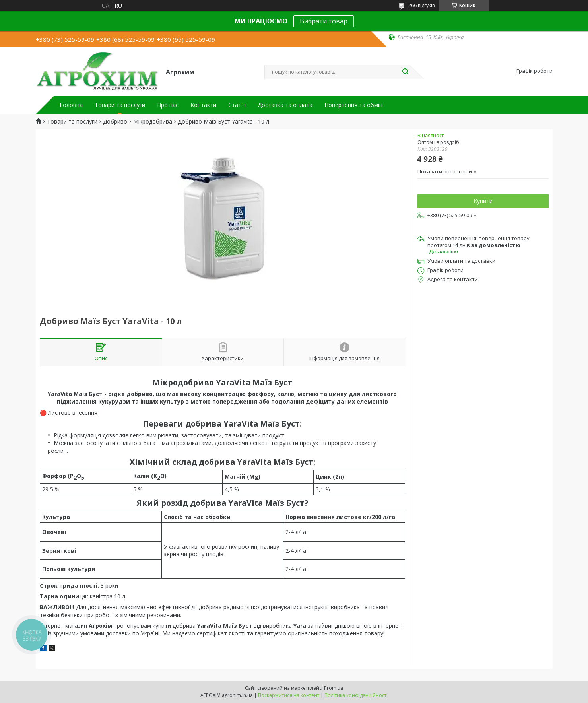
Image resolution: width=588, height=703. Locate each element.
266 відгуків (421, 5)
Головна (71, 105)
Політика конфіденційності (356, 695)
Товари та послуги (120, 105)
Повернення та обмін (353, 105)
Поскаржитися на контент (289, 695)
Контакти (203, 105)
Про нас (168, 105)
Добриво (115, 122)
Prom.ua (334, 688)
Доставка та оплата (285, 105)
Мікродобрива (153, 122)
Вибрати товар (324, 21)
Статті (237, 105)
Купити (483, 201)
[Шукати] (406, 72)
